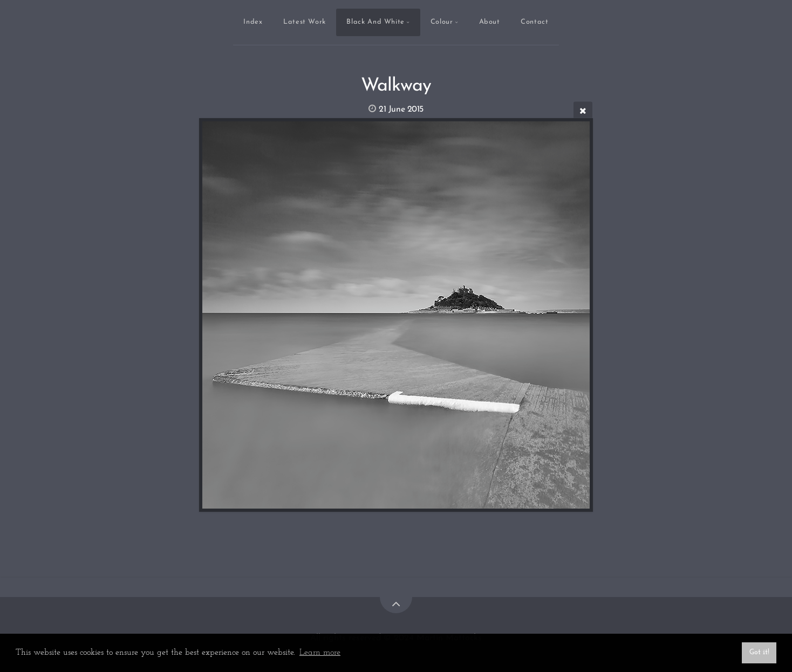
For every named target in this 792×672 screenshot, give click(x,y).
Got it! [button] (759, 652)
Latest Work (305, 22)
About (490, 22)
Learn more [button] (320, 653)
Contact (534, 22)
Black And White (375, 22)
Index (253, 22)
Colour (442, 22)
